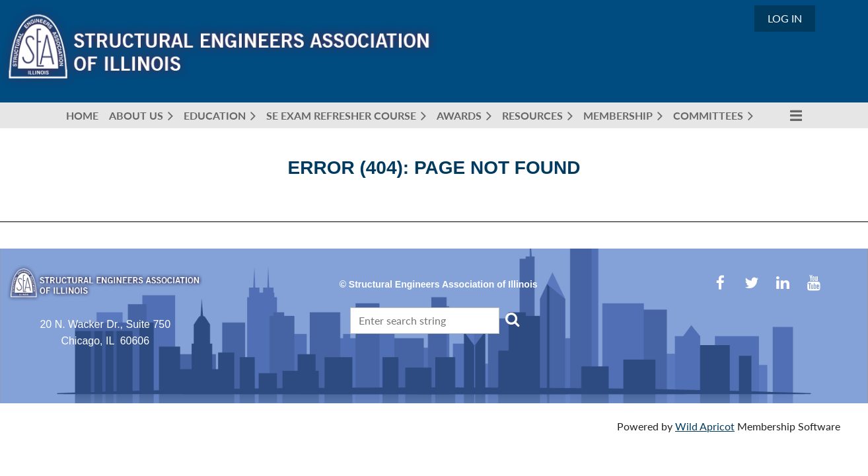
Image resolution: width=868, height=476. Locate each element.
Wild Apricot (705, 426)
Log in (785, 18)
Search (512, 319)
